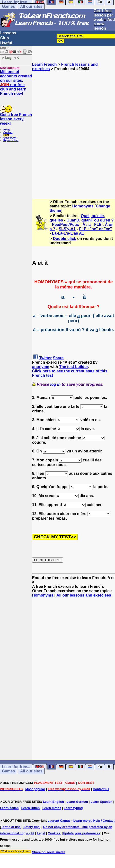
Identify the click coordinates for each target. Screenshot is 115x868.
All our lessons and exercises (84, 595)
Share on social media (49, 852)
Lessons (8, 33)
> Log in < (10, 57)
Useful (6, 43)
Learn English (53, 802)
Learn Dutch (30, 808)
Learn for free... (16, 767)
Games (8, 6)
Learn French (44, 64)
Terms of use (11, 827)
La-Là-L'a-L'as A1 (68, 233)
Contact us (101, 789)
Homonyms (83, 206)
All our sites (31, 6)
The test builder (73, 367)
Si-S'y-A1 (67, 229)
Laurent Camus (59, 821)
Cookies (54, 833)
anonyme (41, 367)
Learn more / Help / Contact (94, 821)
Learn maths (52, 808)
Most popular (35, 789)
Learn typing (73, 808)
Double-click (65, 239)
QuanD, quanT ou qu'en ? (90, 220)
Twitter (45, 358)
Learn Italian (9, 808)
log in (56, 384)
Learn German (77, 802)
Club (5, 38)
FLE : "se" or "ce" (95, 229)
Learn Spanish (101, 802)
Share (58, 358)
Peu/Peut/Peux (66, 225)
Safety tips (32, 827)
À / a (87, 225)
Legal (41, 833)
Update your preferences (82, 833)
